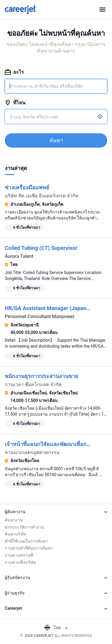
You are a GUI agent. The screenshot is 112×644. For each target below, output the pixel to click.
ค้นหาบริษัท (15, 534)
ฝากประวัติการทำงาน (24, 527)
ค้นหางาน (14, 520)
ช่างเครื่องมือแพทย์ (27, 187)
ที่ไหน (15, 103)
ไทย (56, 628)
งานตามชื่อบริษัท (20, 562)
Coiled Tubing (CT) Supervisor (41, 248)
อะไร (14, 72)
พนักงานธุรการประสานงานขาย (42, 376)
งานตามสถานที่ (19, 555)
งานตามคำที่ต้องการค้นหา (29, 548)
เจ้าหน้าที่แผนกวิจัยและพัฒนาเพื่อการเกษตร (56, 444)
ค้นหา (56, 140)
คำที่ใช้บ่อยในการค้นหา (26, 541)
